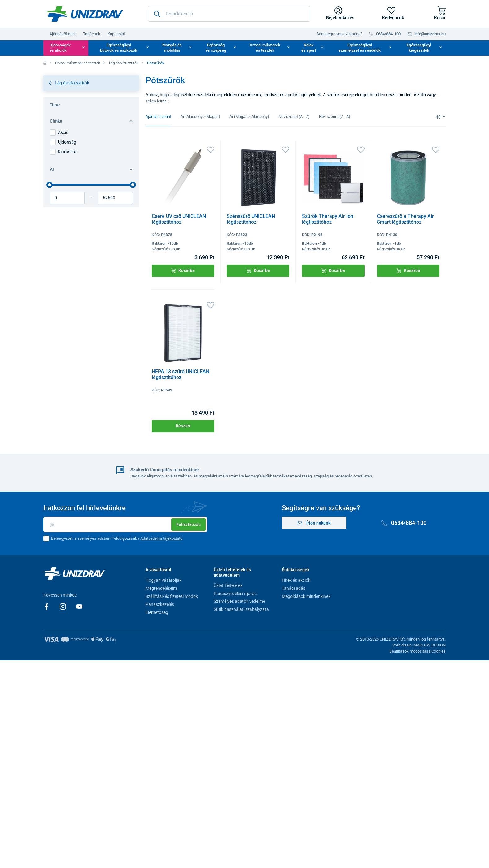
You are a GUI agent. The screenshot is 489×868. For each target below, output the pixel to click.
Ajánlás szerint (158, 117)
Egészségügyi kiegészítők (419, 48)
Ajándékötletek (63, 34)
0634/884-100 (404, 523)
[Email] (125, 525)
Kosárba (183, 271)
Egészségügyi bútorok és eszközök (119, 48)
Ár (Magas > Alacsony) (249, 117)
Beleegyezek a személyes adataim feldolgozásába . (117, 538)
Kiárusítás (68, 152)
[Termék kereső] (229, 14)
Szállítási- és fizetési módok (172, 596)
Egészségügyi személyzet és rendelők (360, 48)
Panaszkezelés (160, 604)
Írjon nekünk (314, 523)
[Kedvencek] (391, 14)
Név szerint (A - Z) (294, 117)
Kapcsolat (116, 34)
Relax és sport (309, 48)
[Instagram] (63, 606)
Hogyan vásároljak (164, 580)
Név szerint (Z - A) (335, 117)
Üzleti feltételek (228, 585)
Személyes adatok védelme (239, 601)
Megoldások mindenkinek (306, 596)
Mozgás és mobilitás (172, 48)
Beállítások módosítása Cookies (417, 651)
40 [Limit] (439, 117)
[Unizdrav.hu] (85, 14)
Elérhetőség (157, 612)
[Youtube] (79, 606)
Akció (63, 132)
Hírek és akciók (296, 580)
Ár (91, 169)
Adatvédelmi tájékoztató (161, 538)
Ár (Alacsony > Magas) (200, 117)
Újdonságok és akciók (60, 48)
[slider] (50, 185)
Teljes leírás (158, 101)
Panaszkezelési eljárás (235, 594)
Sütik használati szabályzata (241, 609)
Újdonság (67, 142)
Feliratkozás (188, 525)
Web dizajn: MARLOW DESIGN (419, 645)
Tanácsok (92, 34)
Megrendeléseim (161, 588)
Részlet (183, 426)
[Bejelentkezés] (339, 14)
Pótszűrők (156, 63)
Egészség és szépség (216, 48)
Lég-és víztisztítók (124, 63)
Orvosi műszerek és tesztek (265, 48)
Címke (91, 121)
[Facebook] (47, 606)
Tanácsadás (294, 588)
